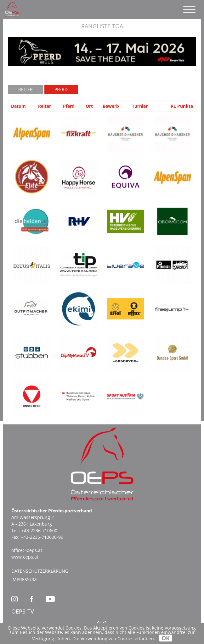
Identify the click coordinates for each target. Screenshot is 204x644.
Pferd (61, 89)
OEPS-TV (23, 611)
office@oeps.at (27, 550)
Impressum (24, 579)
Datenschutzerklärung (40, 571)
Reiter (25, 89)
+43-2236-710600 (39, 530)
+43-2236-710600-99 (42, 537)
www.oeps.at (25, 557)
